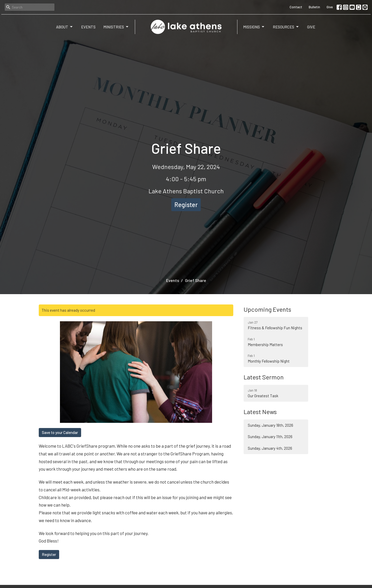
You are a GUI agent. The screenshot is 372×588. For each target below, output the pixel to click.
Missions (254, 27)
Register (186, 205)
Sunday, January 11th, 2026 (270, 437)
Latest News (260, 412)
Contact (296, 7)
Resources (286, 27)
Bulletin (314, 7)
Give (330, 7)
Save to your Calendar (60, 432)
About (65, 27)
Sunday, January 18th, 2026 (270, 425)
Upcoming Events (267, 309)
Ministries (116, 27)
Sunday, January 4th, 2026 (270, 448)
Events (88, 27)
